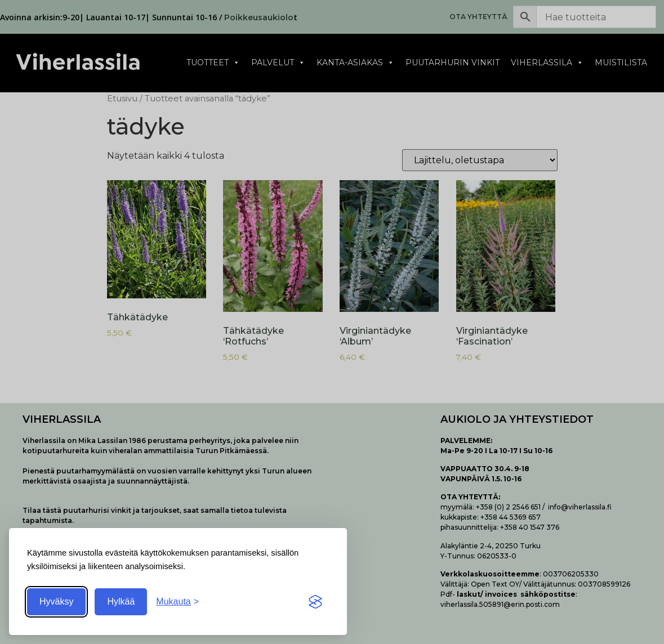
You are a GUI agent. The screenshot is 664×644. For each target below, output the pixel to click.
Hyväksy (56, 601)
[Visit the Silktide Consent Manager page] (315, 602)
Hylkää (121, 601)
